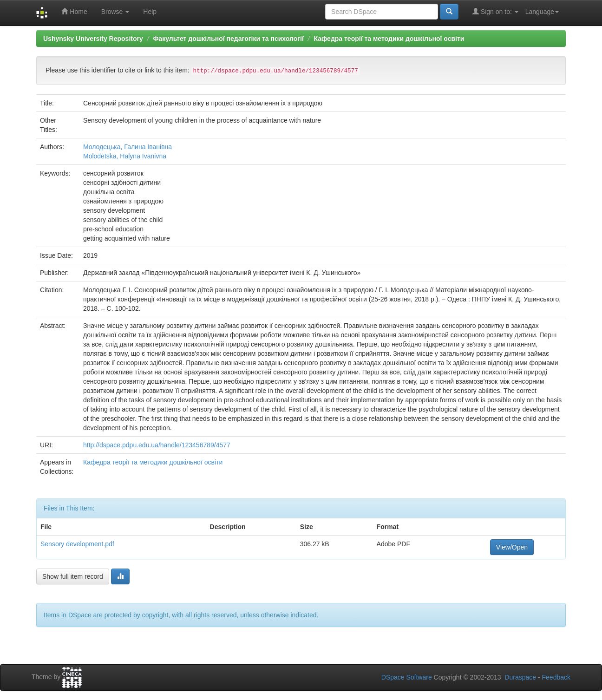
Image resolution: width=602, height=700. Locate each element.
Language (542, 12)
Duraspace (520, 677)
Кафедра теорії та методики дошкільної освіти (389, 39)
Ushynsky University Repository (93, 39)
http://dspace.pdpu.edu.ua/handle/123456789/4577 (157, 445)
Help (150, 12)
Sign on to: (495, 11)
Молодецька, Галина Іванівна (128, 147)
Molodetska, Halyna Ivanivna (125, 156)
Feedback (556, 677)
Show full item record (73, 576)
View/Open (512, 547)
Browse (115, 12)
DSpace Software (407, 677)
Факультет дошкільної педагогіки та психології (228, 39)
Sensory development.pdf (77, 544)
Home (74, 11)
